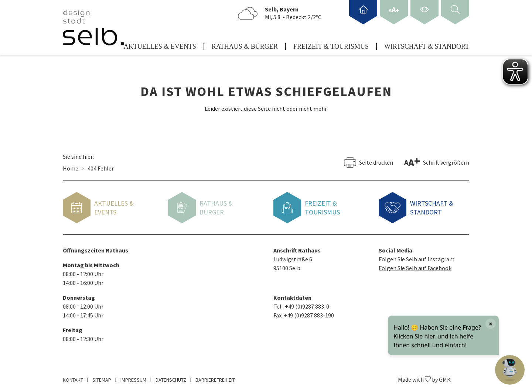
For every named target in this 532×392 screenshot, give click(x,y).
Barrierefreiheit (215, 377)
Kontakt (73, 377)
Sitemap (102, 377)
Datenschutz (171, 377)
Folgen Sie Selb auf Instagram (417, 256)
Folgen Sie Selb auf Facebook (415, 265)
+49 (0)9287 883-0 (307, 303)
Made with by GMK (424, 376)
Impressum (133, 377)
